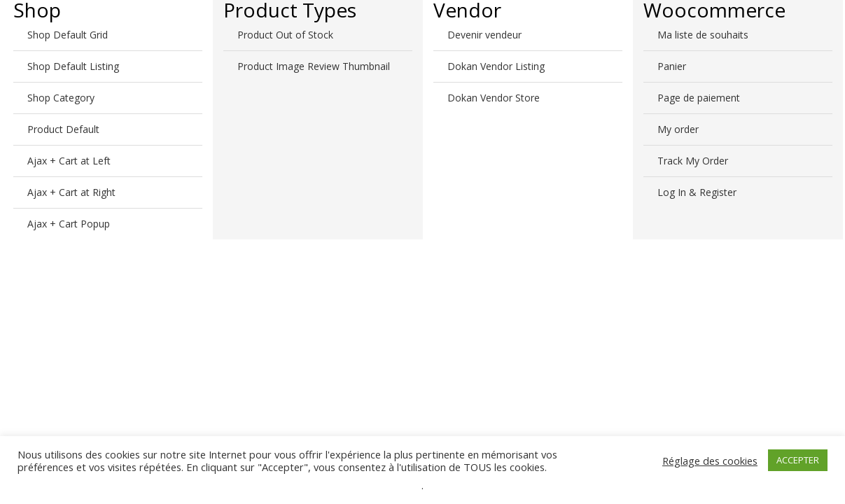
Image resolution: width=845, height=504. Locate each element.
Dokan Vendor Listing (496, 66)
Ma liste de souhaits (703, 35)
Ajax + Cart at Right (71, 192)
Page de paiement (699, 98)
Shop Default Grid (68, 35)
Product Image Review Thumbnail (314, 66)
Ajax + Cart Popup (69, 224)
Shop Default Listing (73, 66)
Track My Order (693, 161)
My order (678, 129)
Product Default (63, 129)
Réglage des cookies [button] (710, 461)
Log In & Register (697, 192)
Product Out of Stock (285, 35)
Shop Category (61, 98)
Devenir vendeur (484, 35)
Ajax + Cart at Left (69, 161)
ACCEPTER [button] (798, 460)
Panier (672, 66)
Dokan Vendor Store (494, 98)
